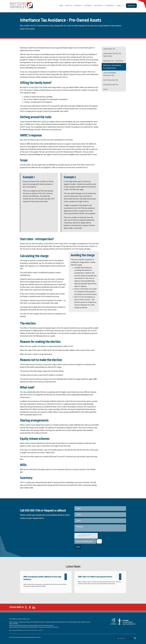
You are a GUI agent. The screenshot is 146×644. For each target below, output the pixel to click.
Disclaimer (31, 637)
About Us (69, 6)
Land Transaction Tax (110, 80)
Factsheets (99, 6)
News (119, 6)
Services (78, 6)
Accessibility (25, 637)
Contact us (131, 6)
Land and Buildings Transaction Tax (110, 74)
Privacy (36, 637)
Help (39, 637)
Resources (110, 6)
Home (61, 6)
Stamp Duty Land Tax (111, 85)
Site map (20, 637)
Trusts (105, 89)
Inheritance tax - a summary (113, 61)
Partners (88, 6)
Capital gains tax (109, 49)
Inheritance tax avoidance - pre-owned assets (113, 67)
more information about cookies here (35, 630)
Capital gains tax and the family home (112, 55)
